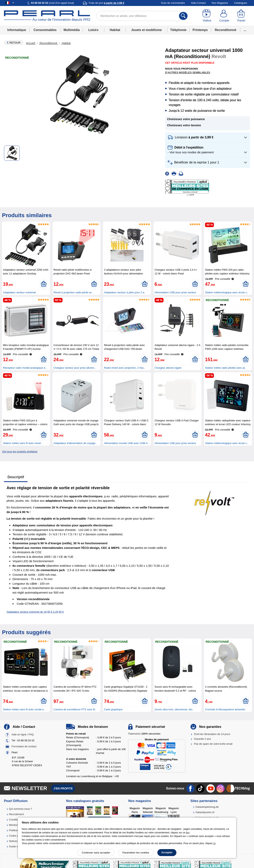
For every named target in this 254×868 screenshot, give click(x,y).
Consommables (45, 30)
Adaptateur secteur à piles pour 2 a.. (125, 292)
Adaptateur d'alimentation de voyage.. (75, 443)
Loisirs (93, 30)
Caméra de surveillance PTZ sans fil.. (75, 709)
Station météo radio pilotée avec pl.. (226, 368)
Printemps (200, 30)
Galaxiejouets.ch (205, 812)
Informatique (17, 30)
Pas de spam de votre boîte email (213, 744)
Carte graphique (113, 709)
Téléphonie (178, 30)
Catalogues (241, 3)
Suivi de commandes (173, 3)
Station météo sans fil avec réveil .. (23, 443)
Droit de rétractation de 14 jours (212, 734)
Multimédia (72, 30)
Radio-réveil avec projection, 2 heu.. (125, 368)
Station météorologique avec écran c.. (227, 292)
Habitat (115, 30)
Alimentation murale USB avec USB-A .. (127, 443)
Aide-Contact (198, 3)
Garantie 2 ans (203, 739)
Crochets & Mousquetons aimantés (225, 709)
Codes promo (17, 836)
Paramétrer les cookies (136, 853)
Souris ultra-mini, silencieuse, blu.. (174, 709)
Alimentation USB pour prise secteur (175, 292)
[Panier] (241, 16)
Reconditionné (225, 30)
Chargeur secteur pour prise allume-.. (75, 368)
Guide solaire (17, 846)
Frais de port (106, 3)
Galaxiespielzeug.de (207, 807)
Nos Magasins (220, 3)
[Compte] (224, 16)
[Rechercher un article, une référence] (142, 16)
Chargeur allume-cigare (168, 368)
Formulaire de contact (24, 746)
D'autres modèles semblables (188, 72)
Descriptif (16, 477)
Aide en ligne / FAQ (23, 734)
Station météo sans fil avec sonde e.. (24, 709)
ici (214, 843)
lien (188, 833)
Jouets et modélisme (146, 30)
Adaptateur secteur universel (19, 292)
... (245, 30)
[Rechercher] (183, 16)
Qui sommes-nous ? (20, 809)
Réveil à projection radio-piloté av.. (73, 292)
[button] (208, 138)
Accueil (31, 43)
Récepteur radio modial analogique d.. (25, 368)
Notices (13, 841)
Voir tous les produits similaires (20, 451)
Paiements (144, 734)
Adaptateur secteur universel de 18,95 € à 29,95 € (35, 612)
